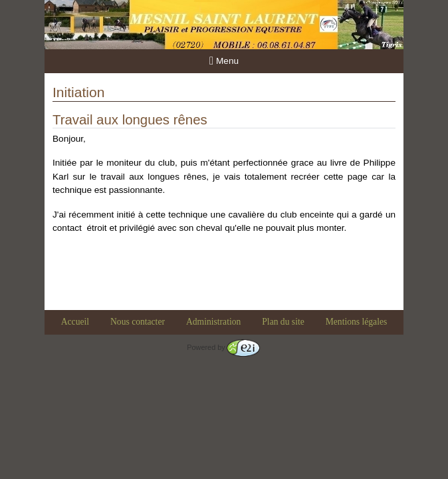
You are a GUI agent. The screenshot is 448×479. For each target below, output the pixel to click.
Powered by (223, 347)
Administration (213, 322)
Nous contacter (138, 322)
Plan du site (283, 322)
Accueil (75, 322)
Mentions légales (357, 322)
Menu (224, 61)
